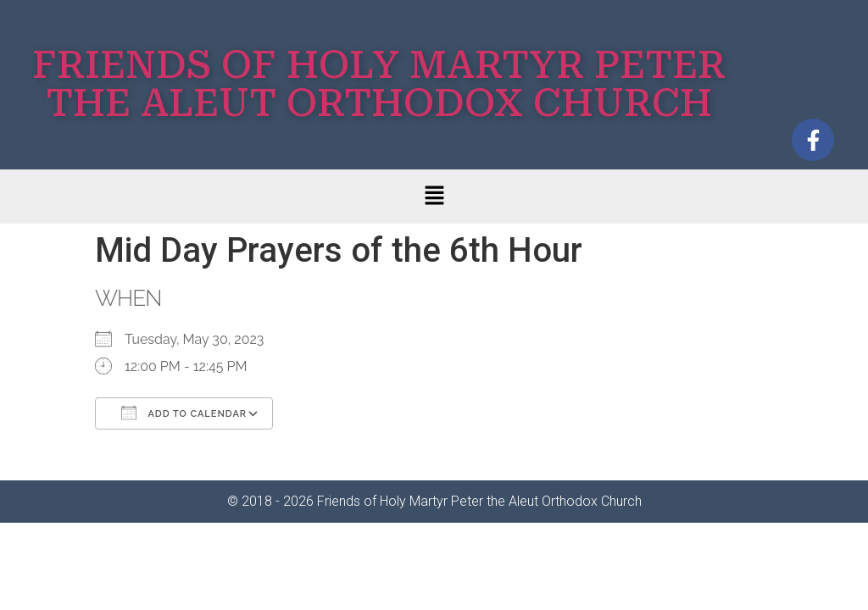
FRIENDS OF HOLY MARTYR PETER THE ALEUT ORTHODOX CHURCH (379, 84)
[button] (434, 197)
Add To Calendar (184, 413)
